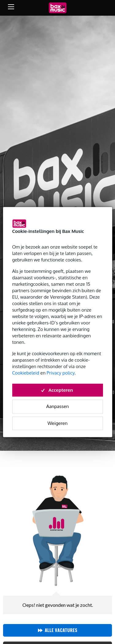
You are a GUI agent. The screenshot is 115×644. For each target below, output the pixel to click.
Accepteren (57, 390)
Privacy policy (61, 373)
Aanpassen (58, 406)
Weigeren (57, 423)
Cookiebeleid (25, 373)
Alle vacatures (61, 630)
